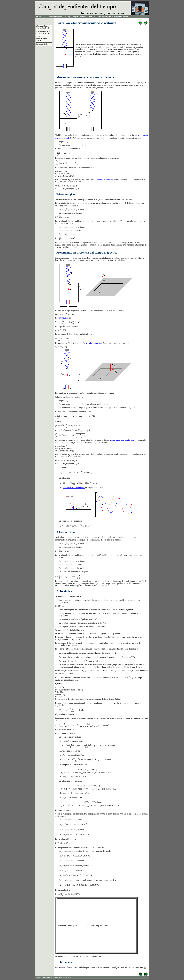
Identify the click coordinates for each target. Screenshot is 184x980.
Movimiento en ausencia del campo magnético (86, 77)
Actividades (64, 591)
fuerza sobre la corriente (93, 343)
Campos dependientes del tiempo (80, 17)
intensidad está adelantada (74, 488)
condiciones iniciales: (105, 179)
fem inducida (63, 318)
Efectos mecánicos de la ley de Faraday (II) (43, 32)
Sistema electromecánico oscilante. (41, 39)
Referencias (64, 962)
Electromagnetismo (53, 17)
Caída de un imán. (42, 44)
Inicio (39, 17)
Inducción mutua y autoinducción (113, 17)
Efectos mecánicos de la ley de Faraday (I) (43, 27)
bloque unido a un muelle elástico (123, 440)
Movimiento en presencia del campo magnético (87, 253)
